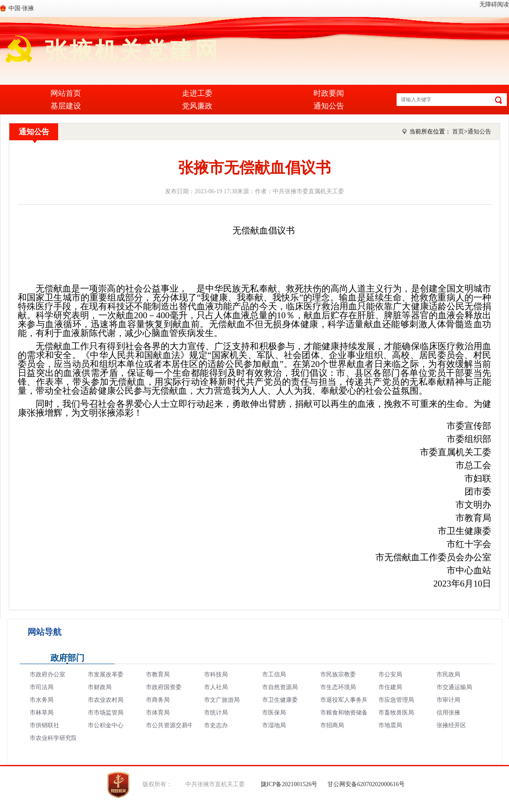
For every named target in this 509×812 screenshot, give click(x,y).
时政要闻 (329, 93)
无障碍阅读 (494, 4)
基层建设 (66, 106)
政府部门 (67, 658)
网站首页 (66, 93)
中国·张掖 (21, 8)
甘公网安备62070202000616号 (366, 784)
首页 (458, 132)
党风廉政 (197, 106)
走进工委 (197, 93)
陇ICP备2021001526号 (289, 784)
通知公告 (329, 106)
